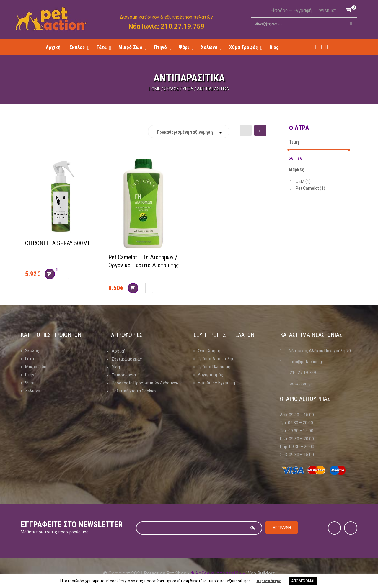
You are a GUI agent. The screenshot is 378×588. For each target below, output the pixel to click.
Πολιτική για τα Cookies (134, 391)
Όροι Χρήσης (210, 351)
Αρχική (119, 351)
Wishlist (327, 10)
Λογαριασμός (211, 375)
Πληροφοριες (125, 335)
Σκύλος (171, 89)
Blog (116, 367)
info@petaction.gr (307, 362)
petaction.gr (301, 384)
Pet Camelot (310, 188)
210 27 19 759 (303, 373)
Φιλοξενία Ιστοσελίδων (218, 573)
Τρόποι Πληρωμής (215, 367)
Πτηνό (31, 375)
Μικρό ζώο (36, 367)
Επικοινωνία (124, 375)
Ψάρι (30, 383)
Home (155, 89)
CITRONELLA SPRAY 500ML (58, 243)
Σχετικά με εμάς (127, 359)
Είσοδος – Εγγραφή (291, 10)
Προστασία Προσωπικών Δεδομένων (147, 383)
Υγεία (188, 89)
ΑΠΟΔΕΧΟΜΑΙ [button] (303, 581)
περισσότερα (269, 581)
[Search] (351, 24)
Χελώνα (33, 391)
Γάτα (30, 359)
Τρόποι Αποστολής (216, 359)
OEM (303, 181)
